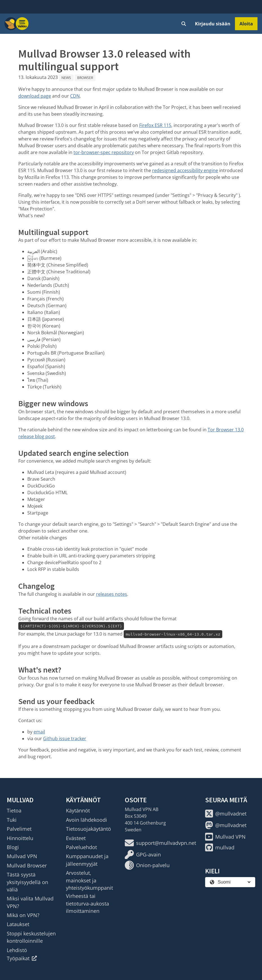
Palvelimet (19, 829)
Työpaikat (22, 958)
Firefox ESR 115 (155, 125)
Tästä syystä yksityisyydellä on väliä (27, 882)
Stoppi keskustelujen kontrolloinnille (31, 937)
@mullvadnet (226, 814)
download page (35, 96)
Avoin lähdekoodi (86, 820)
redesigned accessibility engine (185, 170)
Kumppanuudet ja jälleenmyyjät (87, 860)
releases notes (112, 594)
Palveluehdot (81, 847)
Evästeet (76, 838)
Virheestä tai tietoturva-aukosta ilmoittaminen (87, 903)
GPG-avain (143, 854)
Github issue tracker (65, 739)
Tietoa (14, 810)
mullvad (220, 847)
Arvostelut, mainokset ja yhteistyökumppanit (89, 880)
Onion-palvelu (147, 865)
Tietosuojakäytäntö (88, 829)
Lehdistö (17, 950)
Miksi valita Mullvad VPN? (30, 902)
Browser (85, 78)
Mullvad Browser (27, 865)
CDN (75, 96)
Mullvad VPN (22, 856)
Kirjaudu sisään (213, 24)
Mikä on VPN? (23, 915)
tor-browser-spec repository (104, 152)
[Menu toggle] (22, 24)
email (39, 732)
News (66, 78)
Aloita (246, 24)
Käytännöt (78, 810)
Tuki (12, 820)
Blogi (13, 847)
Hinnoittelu (20, 838)
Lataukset (18, 924)
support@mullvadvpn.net (160, 843)
